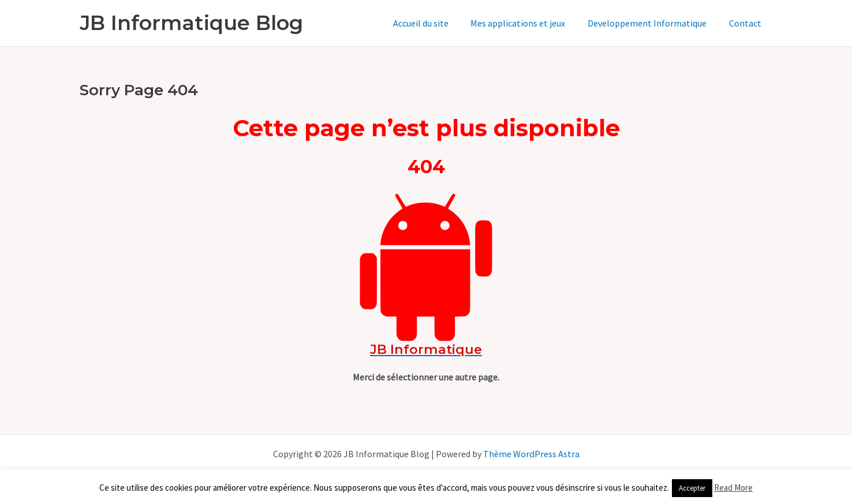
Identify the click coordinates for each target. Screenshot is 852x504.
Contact (747, 23)
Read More (733, 488)
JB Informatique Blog (191, 23)
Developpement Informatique (653, 23)
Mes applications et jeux (528, 23)
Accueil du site (434, 23)
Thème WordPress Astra (531, 454)
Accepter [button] (692, 488)
